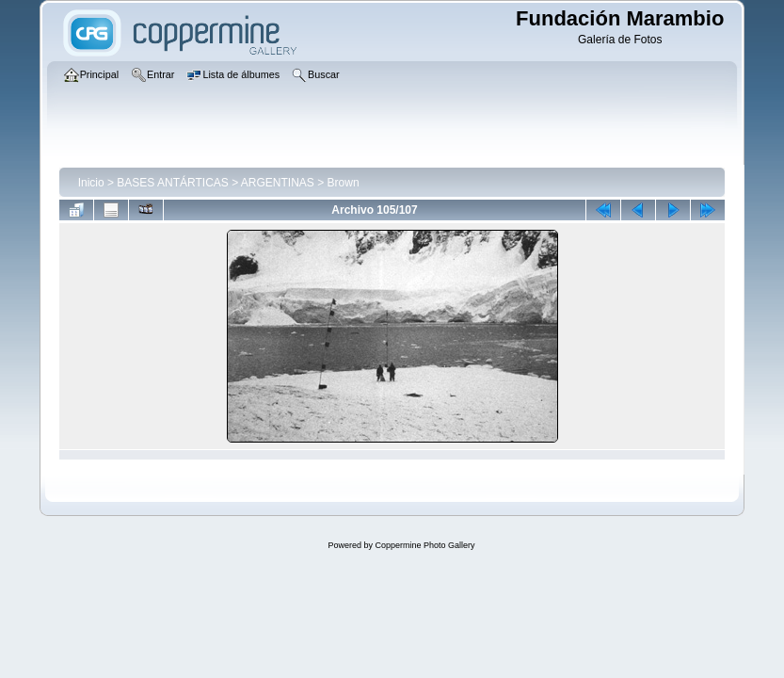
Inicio (91, 183)
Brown (344, 183)
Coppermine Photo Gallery (424, 545)
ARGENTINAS (278, 183)
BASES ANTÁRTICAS (172, 183)
